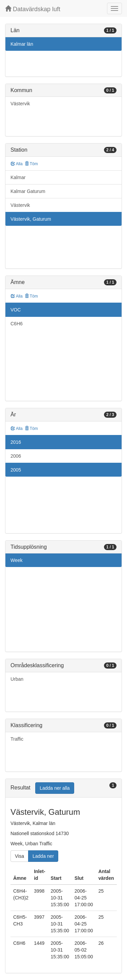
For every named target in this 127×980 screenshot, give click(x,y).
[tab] (63, 788)
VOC (16, 310)
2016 (16, 442)
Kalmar (18, 177)
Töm (31, 164)
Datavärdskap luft (33, 9)
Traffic (17, 739)
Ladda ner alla (55, 788)
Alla (17, 164)
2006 (16, 456)
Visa (19, 856)
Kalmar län (22, 44)
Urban (17, 679)
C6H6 (17, 324)
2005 (16, 470)
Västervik (20, 104)
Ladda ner (43, 856)
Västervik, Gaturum (31, 219)
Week (17, 560)
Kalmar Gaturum (28, 191)
